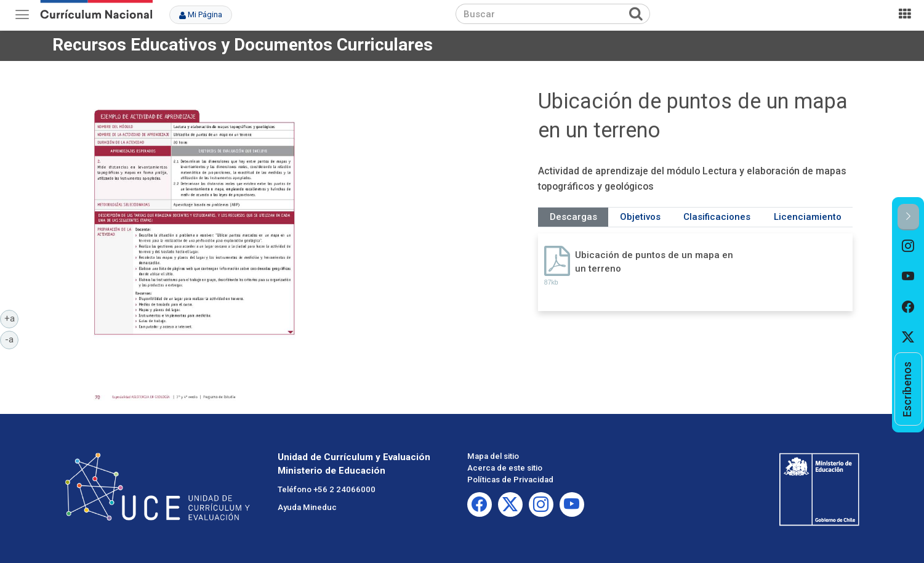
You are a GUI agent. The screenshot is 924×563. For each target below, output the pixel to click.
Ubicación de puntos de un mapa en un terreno (654, 261)
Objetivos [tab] (640, 217)
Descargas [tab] (573, 217)
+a (12, 318)
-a (12, 339)
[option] (908, 246)
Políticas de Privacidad (510, 480)
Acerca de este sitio (505, 468)
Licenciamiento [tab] (808, 217)
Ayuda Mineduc (307, 507)
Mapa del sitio (493, 456)
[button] (908, 217)
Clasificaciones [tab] (717, 217)
